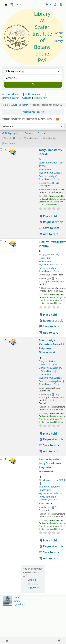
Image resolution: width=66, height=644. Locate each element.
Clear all (42, 133)
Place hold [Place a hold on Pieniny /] (48, 315)
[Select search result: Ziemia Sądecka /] (1, 459)
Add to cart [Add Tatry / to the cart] (49, 234)
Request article (51, 222)
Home (5, 105)
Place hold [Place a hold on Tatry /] (48, 216)
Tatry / (50, 152)
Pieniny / (52, 244)
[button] (12, 4)
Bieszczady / (52, 346)
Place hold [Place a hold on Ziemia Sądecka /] (48, 540)
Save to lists (49, 228)
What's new (41, 98)
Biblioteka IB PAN (6, 4)
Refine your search (34, 112)
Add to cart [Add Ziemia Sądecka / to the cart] (49, 558)
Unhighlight (10, 133)
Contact (17, 598)
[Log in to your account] (55, 4)
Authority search (35, 94)
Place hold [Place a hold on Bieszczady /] (48, 434)
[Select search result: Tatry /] (1, 149)
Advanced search (12, 94)
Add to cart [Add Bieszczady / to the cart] (49, 451)
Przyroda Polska (52, 179)
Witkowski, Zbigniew (50, 487)
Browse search (11, 98)
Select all (30, 133)
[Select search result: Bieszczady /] (1, 340)
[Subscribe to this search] (57, 119)
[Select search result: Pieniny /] (1, 241)
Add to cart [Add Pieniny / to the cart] (49, 333)
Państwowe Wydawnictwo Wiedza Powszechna (50, 173)
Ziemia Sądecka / (51, 465)
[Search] (33, 85)
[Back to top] (57, 634)
